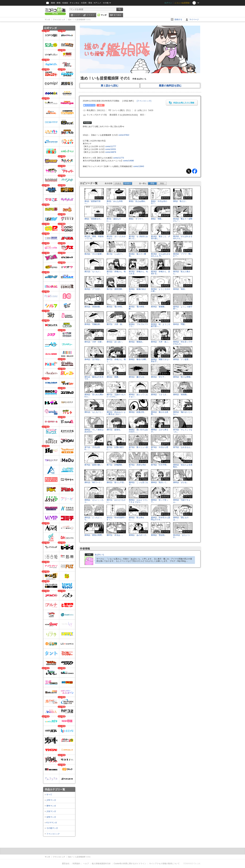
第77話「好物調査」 (115, 465)
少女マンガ (51, 811)
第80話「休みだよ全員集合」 (183, 466)
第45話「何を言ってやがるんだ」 (183, 343)
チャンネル (74, 3)
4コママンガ (52, 823)
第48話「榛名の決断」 (138, 359)
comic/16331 (111, 149)
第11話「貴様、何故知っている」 (94, 237)
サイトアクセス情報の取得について (164, 864)
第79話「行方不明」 (160, 465)
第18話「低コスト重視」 (137, 255)
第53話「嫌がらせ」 (137, 377)
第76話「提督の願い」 (94, 465)
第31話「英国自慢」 (93, 307)
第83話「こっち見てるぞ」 (138, 483)
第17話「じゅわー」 (115, 254)
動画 (53, 3)
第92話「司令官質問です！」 (116, 519)
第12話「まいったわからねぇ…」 (116, 237)
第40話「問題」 (180, 324)
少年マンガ (51, 800)
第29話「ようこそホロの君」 (161, 290)
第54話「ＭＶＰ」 (159, 377)
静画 (59, 3)
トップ (77, 15)
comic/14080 (128, 161)
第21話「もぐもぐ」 (93, 271)
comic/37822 (124, 135)
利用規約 (76, 864)
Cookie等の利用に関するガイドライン (130, 864)
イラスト (90, 15)
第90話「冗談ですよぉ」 (182, 501)
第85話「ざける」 (181, 482)
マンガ (104, 15)
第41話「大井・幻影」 (94, 342)
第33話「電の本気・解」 (137, 308)
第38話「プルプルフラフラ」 (138, 325)
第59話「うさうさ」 (160, 395)
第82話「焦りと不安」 (116, 482)
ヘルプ (86, 864)
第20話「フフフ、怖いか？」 (183, 255)
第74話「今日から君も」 (160, 448)
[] (144, 101)
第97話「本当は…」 (115, 535)
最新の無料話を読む (170, 86)
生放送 (65, 3)
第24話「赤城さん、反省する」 (161, 273)
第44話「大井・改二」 (161, 342)
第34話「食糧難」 (159, 307)
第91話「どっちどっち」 (93, 519)
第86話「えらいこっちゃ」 (94, 501)
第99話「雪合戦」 (159, 535)
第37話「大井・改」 (115, 324)
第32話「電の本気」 (115, 307)
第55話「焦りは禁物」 (183, 377)
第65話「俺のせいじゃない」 (183, 413)
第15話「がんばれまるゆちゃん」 (183, 237)
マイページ (194, 19)
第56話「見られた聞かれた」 (94, 396)
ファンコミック (53, 834)
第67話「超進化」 (114, 430)
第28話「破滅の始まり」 (137, 290)
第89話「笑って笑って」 (160, 501)
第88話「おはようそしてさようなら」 (138, 501)
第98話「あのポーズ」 (138, 535)
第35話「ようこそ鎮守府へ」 (183, 308)
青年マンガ (51, 806)
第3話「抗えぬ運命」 (138, 201)
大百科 (84, 3)
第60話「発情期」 (181, 395)
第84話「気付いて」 (160, 482)
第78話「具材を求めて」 (137, 466)
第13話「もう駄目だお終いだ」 (138, 237)
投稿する (178, 19)
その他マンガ (52, 828)
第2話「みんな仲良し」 (115, 202)
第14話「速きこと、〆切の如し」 (161, 237)
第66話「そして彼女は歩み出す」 (94, 431)
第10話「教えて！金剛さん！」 (183, 220)
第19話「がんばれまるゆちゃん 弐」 (161, 255)
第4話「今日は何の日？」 (159, 202)
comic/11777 (111, 146)
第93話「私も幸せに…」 (136, 519)
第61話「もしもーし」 (94, 412)
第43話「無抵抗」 (136, 342)
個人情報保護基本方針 (101, 864)
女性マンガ (51, 817)
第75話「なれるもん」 (183, 447)
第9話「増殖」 (157, 219)
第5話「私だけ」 (180, 201)
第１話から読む (110, 86)
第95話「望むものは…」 (181, 519)
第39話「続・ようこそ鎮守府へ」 (161, 325)
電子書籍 (117, 15)
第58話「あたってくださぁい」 (138, 396)
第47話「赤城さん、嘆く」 (116, 360)
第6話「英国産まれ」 (94, 219)
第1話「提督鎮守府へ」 (93, 202)
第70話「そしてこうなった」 (183, 431)
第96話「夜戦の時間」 (94, 535)
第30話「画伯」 (180, 289)
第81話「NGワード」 (94, 482)
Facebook (195, 171)
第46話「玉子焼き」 (93, 359)
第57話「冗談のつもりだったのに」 (116, 396)
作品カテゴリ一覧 (55, 789)
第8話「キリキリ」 (137, 219)
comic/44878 (111, 152)
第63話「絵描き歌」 (137, 412)
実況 (90, 3)
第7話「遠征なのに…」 (114, 220)
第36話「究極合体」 (93, 324)
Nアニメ (97, 3)
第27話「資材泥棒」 (115, 289)
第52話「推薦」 (113, 377)
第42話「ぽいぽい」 (115, 342)
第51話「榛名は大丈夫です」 (94, 378)
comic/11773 (119, 158)
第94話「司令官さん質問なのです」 (161, 519)
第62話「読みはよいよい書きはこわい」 (116, 413)
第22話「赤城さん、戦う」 (116, 273)
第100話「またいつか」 (181, 536)
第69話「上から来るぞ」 (160, 431)
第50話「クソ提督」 (182, 359)
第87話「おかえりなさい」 (116, 501)
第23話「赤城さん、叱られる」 (138, 273)
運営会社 (66, 864)
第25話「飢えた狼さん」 (182, 273)
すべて (49, 795)
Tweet (189, 171)
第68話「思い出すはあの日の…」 (138, 431)
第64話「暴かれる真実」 (160, 413)
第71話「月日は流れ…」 (92, 448)
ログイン (168, 3)
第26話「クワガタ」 (93, 289)
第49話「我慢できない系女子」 (161, 360)
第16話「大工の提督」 (94, 254)
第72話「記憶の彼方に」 (115, 448)
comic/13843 (139, 166)
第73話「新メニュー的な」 (138, 448)
